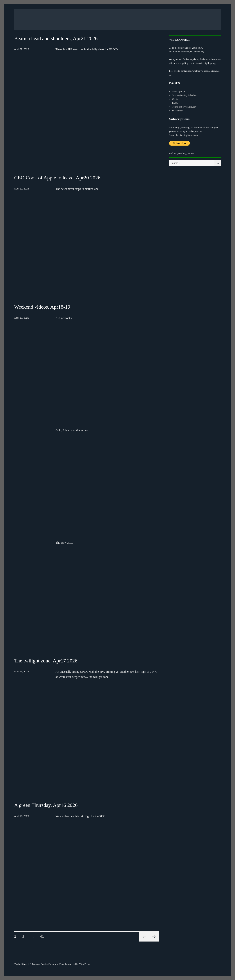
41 (43, 936)
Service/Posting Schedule (184, 95)
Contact (176, 99)
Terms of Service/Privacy (184, 107)
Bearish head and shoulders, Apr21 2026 (56, 38)
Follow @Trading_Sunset (181, 153)
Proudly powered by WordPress (74, 964)
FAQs (175, 103)
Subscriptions (179, 91)
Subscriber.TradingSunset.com (184, 135)
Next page (154, 937)
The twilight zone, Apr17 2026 (46, 661)
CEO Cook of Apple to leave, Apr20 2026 (57, 178)
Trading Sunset (21, 964)
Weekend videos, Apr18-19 (42, 307)
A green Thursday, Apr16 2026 (46, 805)
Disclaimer (177, 111)
